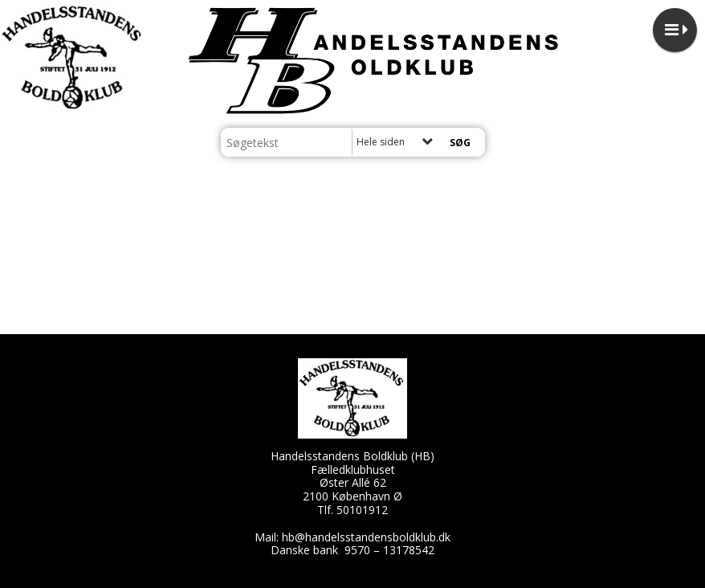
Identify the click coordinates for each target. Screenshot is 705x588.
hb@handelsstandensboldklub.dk (366, 537)
